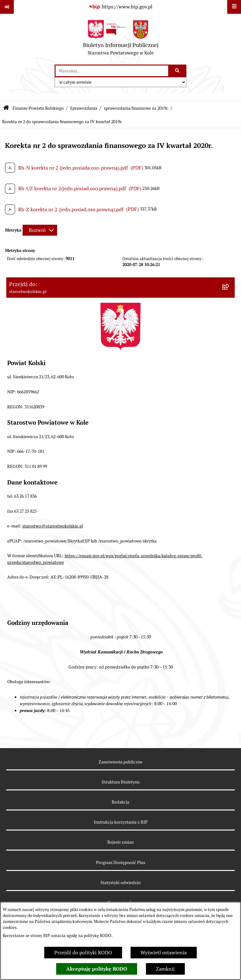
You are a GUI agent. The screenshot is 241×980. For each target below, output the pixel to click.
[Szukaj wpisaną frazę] (178, 71)
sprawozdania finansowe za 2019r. (136, 108)
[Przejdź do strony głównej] (121, 39)
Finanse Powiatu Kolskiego (38, 108)
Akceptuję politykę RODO (97, 969)
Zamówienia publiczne (120, 762)
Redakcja (120, 802)
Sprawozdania (84, 108)
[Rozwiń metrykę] (40, 230)
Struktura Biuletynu (121, 782)
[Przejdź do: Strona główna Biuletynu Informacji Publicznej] (6, 108)
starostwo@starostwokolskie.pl (53, 526)
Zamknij (165, 969)
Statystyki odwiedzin (120, 883)
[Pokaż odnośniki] (7, 7)
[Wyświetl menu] (234, 7)
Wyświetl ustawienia (164, 953)
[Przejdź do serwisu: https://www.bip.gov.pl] (120, 7)
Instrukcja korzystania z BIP (121, 822)
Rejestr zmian (120, 842)
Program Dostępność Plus (121, 862)
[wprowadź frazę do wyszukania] (112, 71)
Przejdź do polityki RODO (83, 953)
